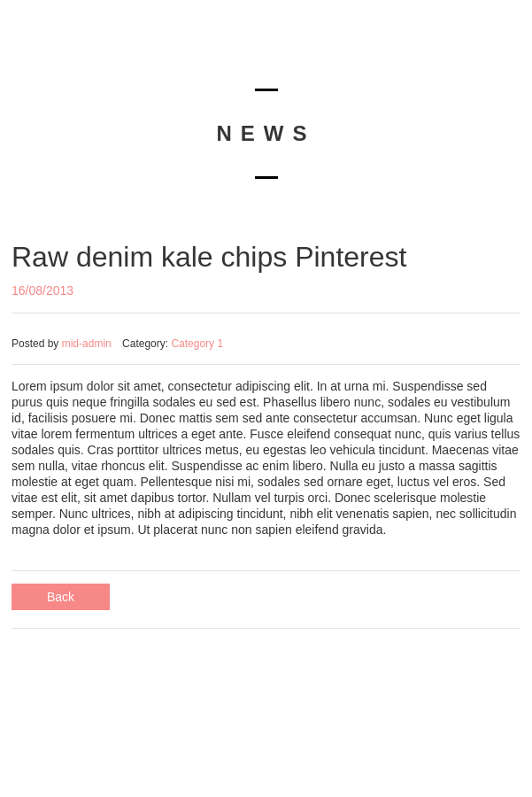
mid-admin (87, 344)
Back (61, 597)
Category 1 (197, 344)
